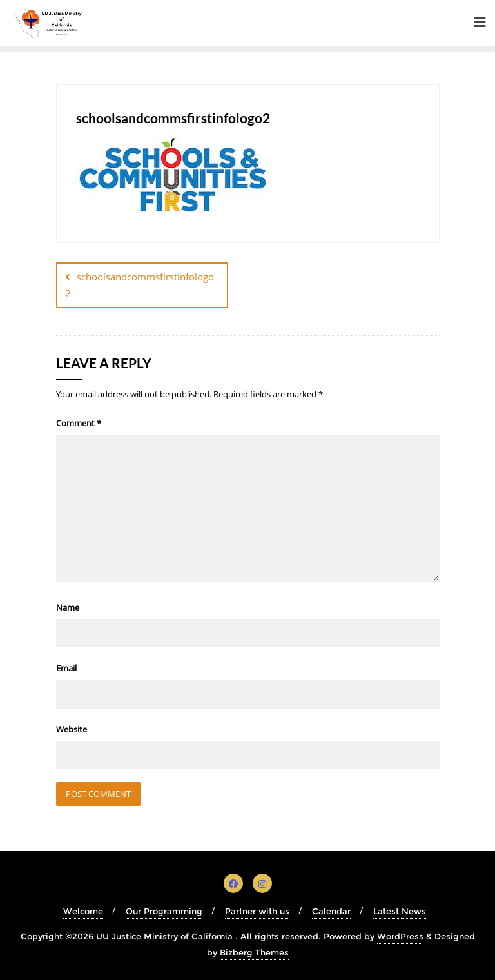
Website (72, 729)
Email (66, 668)
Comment (79, 423)
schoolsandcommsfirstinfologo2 (140, 285)
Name (68, 607)
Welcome (83, 911)
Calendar (331, 911)
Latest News (400, 911)
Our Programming (164, 911)
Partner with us (257, 911)
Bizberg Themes (254, 952)
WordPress (400, 936)
